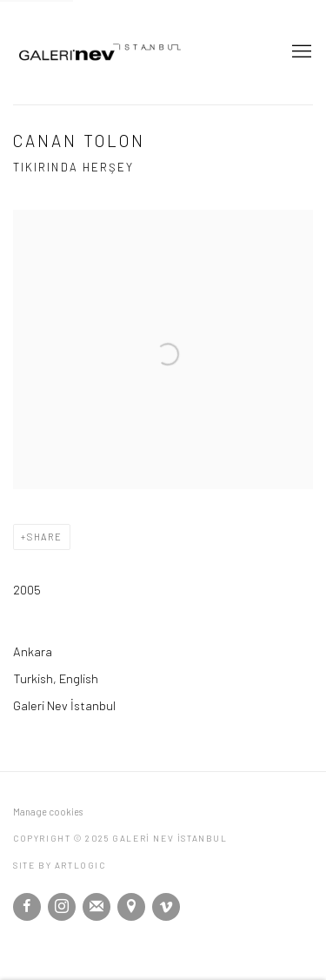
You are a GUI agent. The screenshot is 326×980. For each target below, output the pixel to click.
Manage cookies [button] (48, 812)
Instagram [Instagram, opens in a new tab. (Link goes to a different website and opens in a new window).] (62, 907)
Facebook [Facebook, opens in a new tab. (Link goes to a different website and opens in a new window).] (27, 907)
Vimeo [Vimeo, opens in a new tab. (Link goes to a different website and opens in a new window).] (166, 907)
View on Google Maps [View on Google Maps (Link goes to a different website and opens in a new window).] (131, 907)
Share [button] (45, 537)
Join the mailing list (96, 907)
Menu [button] (300, 52)
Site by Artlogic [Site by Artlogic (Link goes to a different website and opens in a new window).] (60, 865)
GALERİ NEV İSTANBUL (135, 52)
